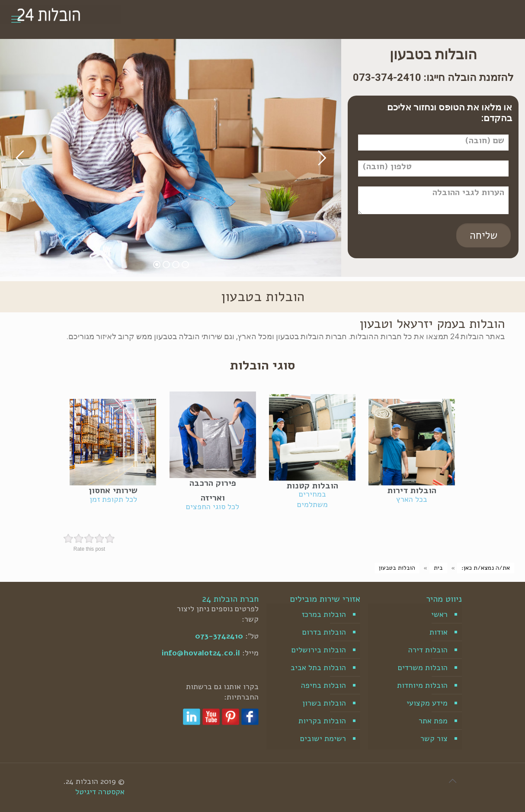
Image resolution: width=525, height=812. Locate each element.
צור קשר (434, 738)
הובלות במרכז (324, 614)
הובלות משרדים (423, 668)
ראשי (439, 614)
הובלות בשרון (324, 703)
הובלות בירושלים (319, 650)
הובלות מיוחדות (422, 685)
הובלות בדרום (324, 632)
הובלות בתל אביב (318, 668)
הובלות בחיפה (323, 685)
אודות (439, 632)
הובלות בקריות (322, 721)
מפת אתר (433, 721)
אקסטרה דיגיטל (100, 792)
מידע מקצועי (427, 703)
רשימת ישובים (323, 738)
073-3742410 (219, 636)
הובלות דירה (428, 650)
